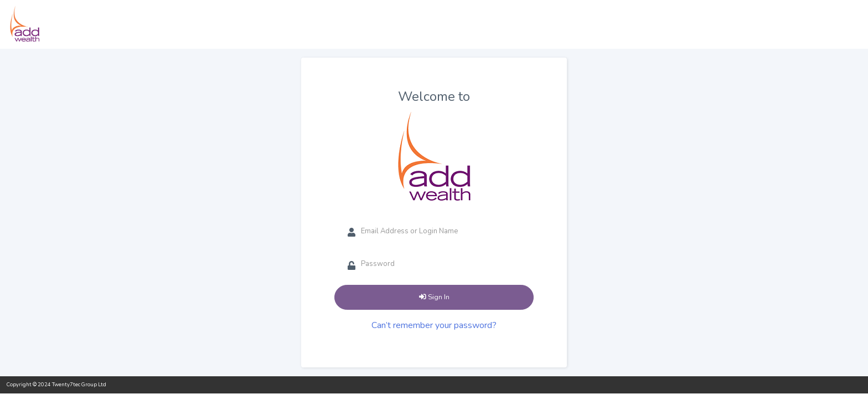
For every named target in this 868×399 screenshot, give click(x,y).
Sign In (434, 297)
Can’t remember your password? (434, 325)
